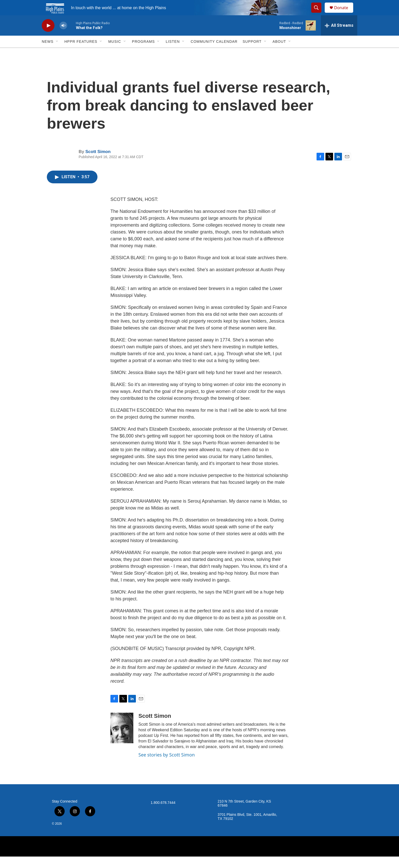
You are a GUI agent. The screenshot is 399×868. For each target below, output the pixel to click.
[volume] (63, 37)
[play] (48, 37)
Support (252, 53)
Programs (144, 53)
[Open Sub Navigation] (57, 53)
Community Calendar (214, 53)
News (48, 53)
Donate (344, 13)
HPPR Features (81, 53)
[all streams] (339, 37)
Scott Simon (98, 163)
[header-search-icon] (319, 13)
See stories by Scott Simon (167, 766)
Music (115, 53)
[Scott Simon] (122, 739)
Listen (173, 53)
